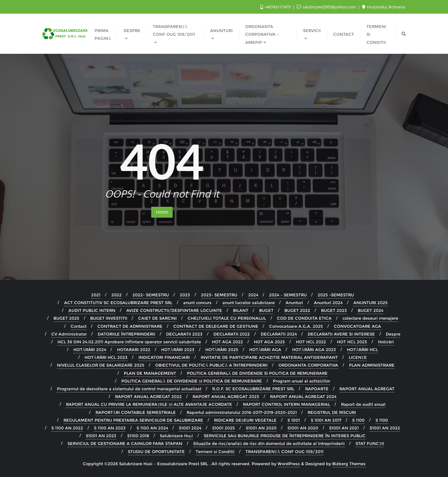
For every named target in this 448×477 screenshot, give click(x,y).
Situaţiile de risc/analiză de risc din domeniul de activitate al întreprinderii (269, 443)
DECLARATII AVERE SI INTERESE (341, 334)
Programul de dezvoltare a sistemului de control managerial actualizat (129, 389)
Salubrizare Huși (176, 436)
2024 (253, 295)
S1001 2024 (190, 428)
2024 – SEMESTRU (288, 295)
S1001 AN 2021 (344, 428)
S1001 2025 (224, 428)
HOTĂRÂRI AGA (265, 350)
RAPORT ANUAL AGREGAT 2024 (303, 396)
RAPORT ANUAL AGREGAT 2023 (226, 396)
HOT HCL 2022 (311, 342)
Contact (79, 326)
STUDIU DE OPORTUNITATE (156, 452)
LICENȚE (358, 357)
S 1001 (294, 420)
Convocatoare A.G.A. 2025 (296, 326)
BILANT (241, 310)
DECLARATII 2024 (279, 334)
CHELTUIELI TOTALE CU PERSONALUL (227, 318)
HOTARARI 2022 (134, 350)
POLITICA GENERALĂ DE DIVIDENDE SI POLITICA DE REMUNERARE (257, 373)
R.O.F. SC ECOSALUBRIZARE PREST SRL (253, 389)
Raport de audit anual (363, 404)
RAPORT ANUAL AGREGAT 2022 (148, 396)
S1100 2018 (138, 436)
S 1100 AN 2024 (152, 428)
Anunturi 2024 (328, 303)
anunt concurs (197, 303)
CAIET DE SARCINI (157, 318)
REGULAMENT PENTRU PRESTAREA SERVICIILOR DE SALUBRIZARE (133, 420)
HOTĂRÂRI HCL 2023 (106, 357)
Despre (393, 334)
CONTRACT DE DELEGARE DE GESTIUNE (216, 326)
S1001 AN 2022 (385, 428)
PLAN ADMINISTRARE (372, 365)
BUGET (266, 310)
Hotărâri (386, 342)
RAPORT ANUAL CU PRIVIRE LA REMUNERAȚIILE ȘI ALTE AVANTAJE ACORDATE (149, 404)
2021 (96, 295)
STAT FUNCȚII (370, 443)
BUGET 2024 (371, 310)
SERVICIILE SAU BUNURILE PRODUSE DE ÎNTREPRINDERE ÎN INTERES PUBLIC (285, 436)
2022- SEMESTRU (151, 295)
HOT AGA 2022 (227, 342)
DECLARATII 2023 (184, 334)
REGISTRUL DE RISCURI (332, 412)
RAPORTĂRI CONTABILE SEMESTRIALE (136, 412)
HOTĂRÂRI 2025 (222, 350)
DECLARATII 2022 (232, 334)
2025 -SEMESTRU (336, 295)
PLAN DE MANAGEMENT (150, 373)
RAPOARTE (317, 389)
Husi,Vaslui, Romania (384, 7)
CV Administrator (69, 334)
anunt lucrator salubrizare (249, 303)
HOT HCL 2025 (352, 342)
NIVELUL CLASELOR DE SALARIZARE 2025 (101, 365)
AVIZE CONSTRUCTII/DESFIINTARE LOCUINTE (174, 310)
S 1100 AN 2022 (67, 428)
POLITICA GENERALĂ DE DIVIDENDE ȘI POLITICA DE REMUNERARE (192, 381)
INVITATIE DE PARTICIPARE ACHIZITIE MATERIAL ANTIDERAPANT (269, 357)
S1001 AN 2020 (261, 428)
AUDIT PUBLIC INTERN (92, 310)
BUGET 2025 (66, 318)
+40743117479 (276, 7)
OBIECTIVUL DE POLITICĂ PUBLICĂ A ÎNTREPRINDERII (211, 365)
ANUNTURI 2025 (371, 303)
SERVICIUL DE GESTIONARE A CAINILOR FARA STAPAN (125, 443)
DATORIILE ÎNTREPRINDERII (126, 334)
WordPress (289, 464)
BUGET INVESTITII (109, 318)
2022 (117, 295)
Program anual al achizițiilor (301, 381)
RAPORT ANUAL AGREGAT (367, 389)
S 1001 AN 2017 (326, 420)
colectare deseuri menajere (370, 318)
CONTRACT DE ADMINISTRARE (130, 326)
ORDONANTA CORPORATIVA (308, 365)
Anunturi (294, 303)
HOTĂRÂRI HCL (362, 350)
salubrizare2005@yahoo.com (327, 7)
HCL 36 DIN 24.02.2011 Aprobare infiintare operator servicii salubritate (129, 342)
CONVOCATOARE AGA (357, 326)
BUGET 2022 (297, 310)
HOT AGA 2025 (269, 342)
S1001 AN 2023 (101, 436)
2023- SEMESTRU (219, 295)
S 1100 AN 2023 (110, 428)
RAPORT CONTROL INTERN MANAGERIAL (287, 404)
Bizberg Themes (349, 464)
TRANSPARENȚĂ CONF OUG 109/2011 (285, 452)
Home (162, 212)
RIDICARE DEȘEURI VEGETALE (245, 420)
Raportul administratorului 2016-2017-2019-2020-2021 (242, 412)
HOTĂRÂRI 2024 (90, 350)
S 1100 (358, 420)
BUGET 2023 (334, 310)
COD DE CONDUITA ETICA (304, 318)
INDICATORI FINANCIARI (164, 357)
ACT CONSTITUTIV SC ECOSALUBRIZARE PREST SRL (118, 303)
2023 (185, 295)
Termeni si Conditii (215, 452)
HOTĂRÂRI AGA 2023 (314, 350)
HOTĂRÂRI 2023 (178, 350)
